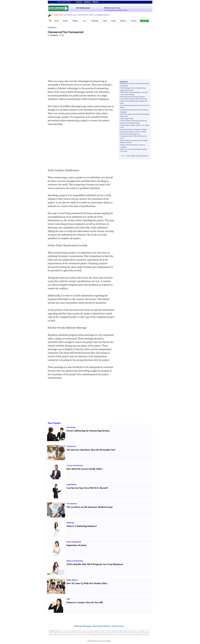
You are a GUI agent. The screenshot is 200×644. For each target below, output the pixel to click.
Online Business (72, 580)
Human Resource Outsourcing (130, 140)
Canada (125, 635)
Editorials (52, 28)
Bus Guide (79, 633)
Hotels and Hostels (113, 631)
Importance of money (77, 545)
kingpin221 (54, 35)
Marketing (70, 523)
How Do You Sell (94, 602)
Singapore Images (123, 631)
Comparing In (125, 136)
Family (113, 21)
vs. (76, 602)
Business (123, 21)
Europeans (138, 635)
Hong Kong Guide (69, 635)
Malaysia (95, 2)
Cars (84, 21)
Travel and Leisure (65, 631)
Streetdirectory (95, 641)
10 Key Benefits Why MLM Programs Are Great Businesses (95, 564)
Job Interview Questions (78, 450)
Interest (134, 21)
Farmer (81, 602)
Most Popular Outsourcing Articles (138, 156)
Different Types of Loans (112, 8)
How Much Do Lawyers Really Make (84, 469)
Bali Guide (122, 633)
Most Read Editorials (101, 626)
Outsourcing (124, 132)
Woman (144, 21)
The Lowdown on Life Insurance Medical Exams (90, 507)
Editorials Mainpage (83, 626)
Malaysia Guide (53, 635)
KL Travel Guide (145, 633)
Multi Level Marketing (75, 561)
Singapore (79, 2)
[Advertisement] (70, 59)
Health (65, 21)
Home (105, 21)
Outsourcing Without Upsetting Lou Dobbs (133, 129)
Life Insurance (72, 504)
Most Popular (54, 423)
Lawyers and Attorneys (75, 465)
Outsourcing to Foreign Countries (131, 125)
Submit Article (118, 626)
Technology (95, 21)
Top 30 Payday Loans (70, 15)
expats (101, 635)
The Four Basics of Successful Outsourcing (134, 121)
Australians (146, 635)
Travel (56, 21)
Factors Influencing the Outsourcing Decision (88, 431)
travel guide (99, 633)
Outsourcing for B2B (127, 119)
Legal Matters (72, 485)
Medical (75, 21)
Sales (68, 599)
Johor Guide (60, 635)
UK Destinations (136, 633)
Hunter (70, 602)
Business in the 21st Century (137, 132)
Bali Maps (128, 633)
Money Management (74, 542)
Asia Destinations (88, 633)
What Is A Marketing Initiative (81, 526)
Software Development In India (130, 123)
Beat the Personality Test (103, 450)
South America (131, 635)
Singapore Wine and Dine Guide (67, 633)
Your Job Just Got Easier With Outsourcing (133, 99)
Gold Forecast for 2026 (85, 15)
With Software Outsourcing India (130, 92)
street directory (103, 631)
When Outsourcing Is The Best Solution (132, 97)
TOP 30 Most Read (83, 8)
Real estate (131, 631)
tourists (107, 635)
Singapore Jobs (53, 636)
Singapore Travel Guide (113, 633)
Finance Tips (58, 15)
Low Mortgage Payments (101, 15)
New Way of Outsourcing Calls (130, 134)
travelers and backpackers (92, 635)
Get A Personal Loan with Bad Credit (116, 10)
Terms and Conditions (105, 641)
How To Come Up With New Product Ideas (87, 583)
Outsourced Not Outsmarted (66, 32)
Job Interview (71, 446)
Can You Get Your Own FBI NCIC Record (87, 488)
